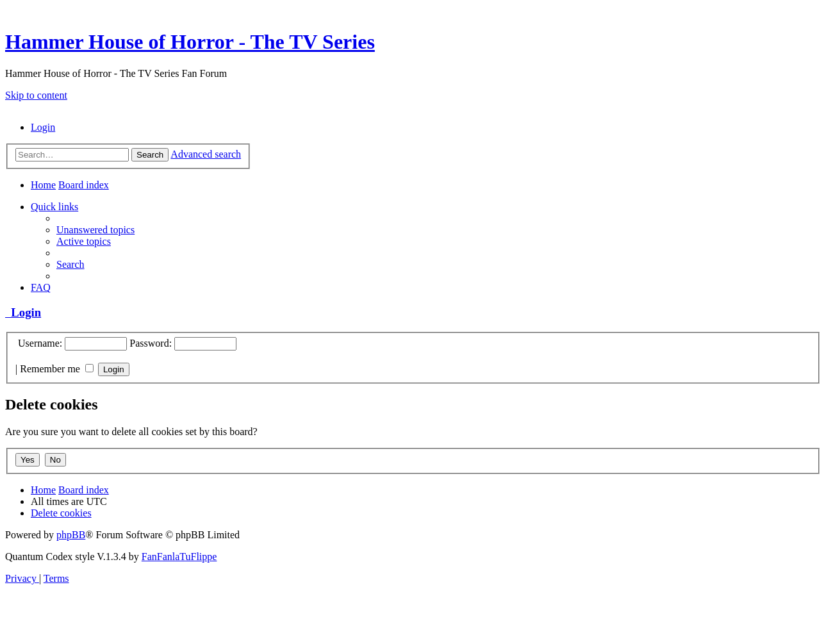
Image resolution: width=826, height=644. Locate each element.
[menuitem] (43, 127)
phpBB (71, 535)
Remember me (57, 369)
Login (23, 312)
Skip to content (36, 95)
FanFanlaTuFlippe (179, 557)
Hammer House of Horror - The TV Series (190, 42)
